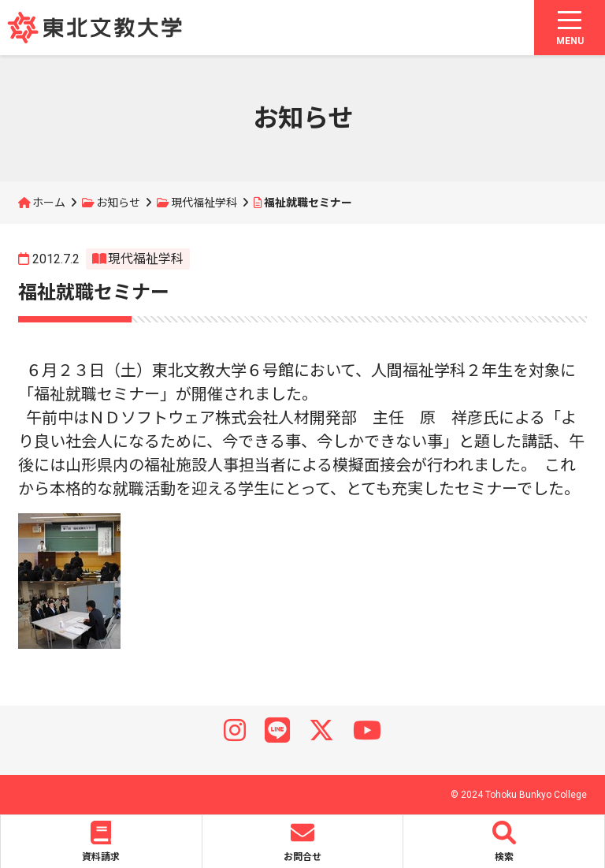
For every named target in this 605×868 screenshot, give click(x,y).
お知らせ (118, 203)
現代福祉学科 (204, 203)
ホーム (49, 203)
